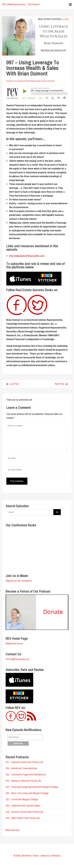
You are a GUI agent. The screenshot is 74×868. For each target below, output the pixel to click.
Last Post (13, 384)
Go (57, 512)
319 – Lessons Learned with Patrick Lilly (24, 812)
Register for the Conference (19, 581)
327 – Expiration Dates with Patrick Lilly (24, 762)
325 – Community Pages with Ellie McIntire (26, 775)
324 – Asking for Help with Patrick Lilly (23, 781)
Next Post (53, 384)
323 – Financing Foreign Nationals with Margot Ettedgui (32, 787)
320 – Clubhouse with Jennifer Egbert (23, 806)
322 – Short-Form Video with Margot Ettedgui (27, 793)
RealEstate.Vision (14, 644)
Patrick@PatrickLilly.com (17, 659)
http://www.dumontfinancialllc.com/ (27, 256)
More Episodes (13, 830)
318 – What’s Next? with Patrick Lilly (23, 818)
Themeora (56, 856)
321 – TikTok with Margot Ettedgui (22, 799)
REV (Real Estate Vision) (36, 81)
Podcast (51, 81)
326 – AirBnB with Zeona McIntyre (21, 768)
